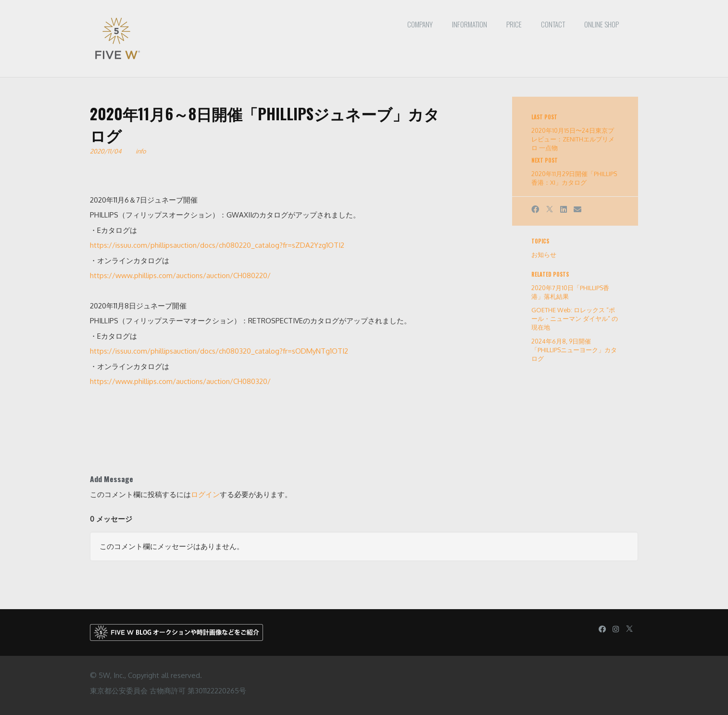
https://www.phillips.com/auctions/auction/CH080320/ (180, 381)
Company (420, 24)
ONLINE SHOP (602, 24)
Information (470, 24)
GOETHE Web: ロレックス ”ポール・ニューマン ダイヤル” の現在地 (575, 319)
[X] (550, 209)
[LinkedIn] (564, 209)
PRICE (514, 24)
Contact (553, 24)
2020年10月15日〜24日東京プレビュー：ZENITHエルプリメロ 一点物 (573, 139)
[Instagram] (616, 629)
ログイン (205, 494)
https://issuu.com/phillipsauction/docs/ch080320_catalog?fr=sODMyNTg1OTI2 (219, 351)
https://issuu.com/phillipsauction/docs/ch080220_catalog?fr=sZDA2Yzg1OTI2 (217, 245)
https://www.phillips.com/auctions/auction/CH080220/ (180, 275)
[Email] (577, 209)
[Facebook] (535, 209)
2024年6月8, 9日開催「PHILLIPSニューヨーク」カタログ (574, 350)
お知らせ (544, 255)
